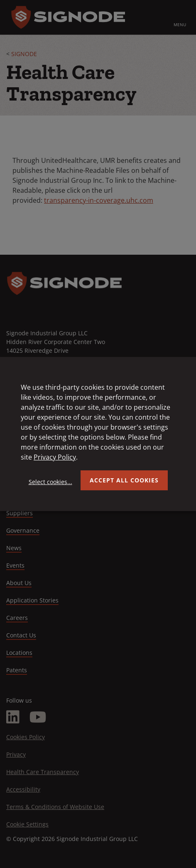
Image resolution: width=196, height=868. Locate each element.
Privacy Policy (55, 457)
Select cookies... (50, 482)
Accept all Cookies (124, 480)
